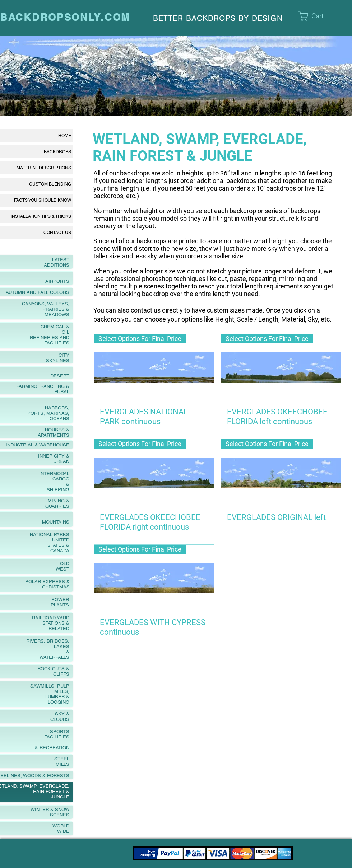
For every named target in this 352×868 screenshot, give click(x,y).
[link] (319, 16)
